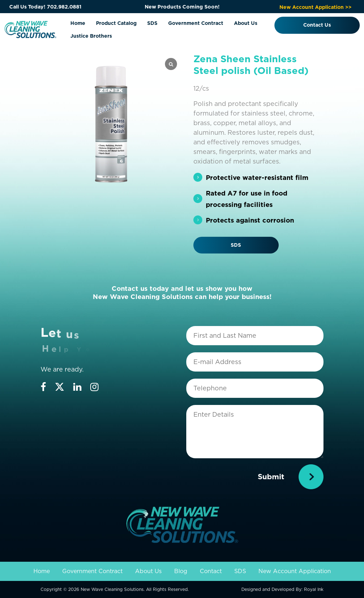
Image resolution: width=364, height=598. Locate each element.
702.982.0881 (64, 7)
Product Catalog (116, 23)
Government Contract (196, 23)
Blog (181, 571)
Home (78, 23)
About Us (246, 23)
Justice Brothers (91, 36)
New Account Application (295, 571)
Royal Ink (314, 589)
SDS (152, 23)
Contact (211, 571)
